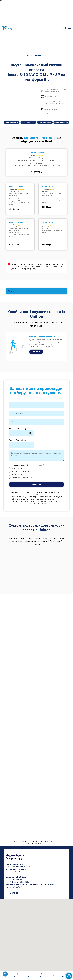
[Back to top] (5, 974)
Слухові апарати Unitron (19, 841)
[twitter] (10, 893)
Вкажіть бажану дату (17, 429)
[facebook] (7, 893)
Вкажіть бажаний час (18, 440)
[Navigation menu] (70, 28)
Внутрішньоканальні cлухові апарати (46, 841)
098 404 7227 (40, 55)
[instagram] (14, 893)
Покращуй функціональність (42, 336)
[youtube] (17, 893)
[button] (65, 28)
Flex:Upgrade (48, 108)
